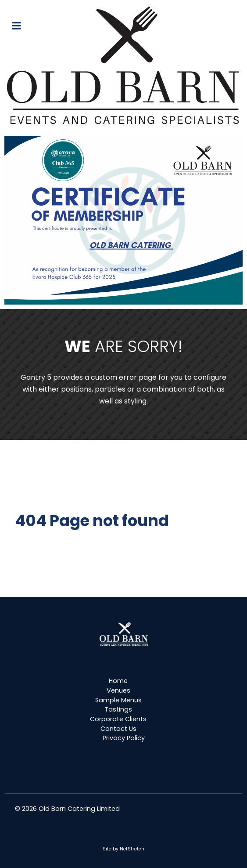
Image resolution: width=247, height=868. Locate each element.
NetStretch (132, 849)
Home (118, 681)
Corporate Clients (118, 719)
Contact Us (118, 729)
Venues (118, 690)
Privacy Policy (124, 738)
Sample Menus (118, 700)
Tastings (118, 709)
